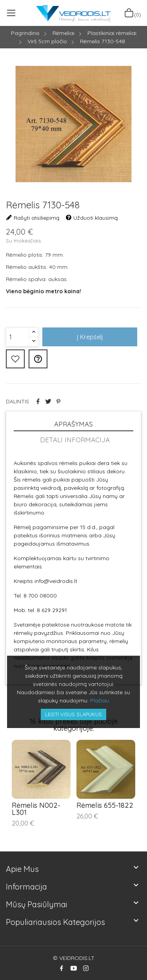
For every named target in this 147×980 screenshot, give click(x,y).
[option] (73, 125)
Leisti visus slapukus (73, 714)
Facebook (62, 968)
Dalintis (38, 401)
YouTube (74, 968)
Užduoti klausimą (92, 218)
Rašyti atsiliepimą (33, 218)
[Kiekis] (18, 337)
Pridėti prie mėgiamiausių (15, 359)
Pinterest (58, 401)
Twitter (48, 401)
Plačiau (100, 701)
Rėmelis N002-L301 (36, 809)
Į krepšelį (90, 337)
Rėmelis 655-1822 (105, 805)
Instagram (86, 968)
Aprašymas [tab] (73, 424)
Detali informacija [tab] (75, 440)
